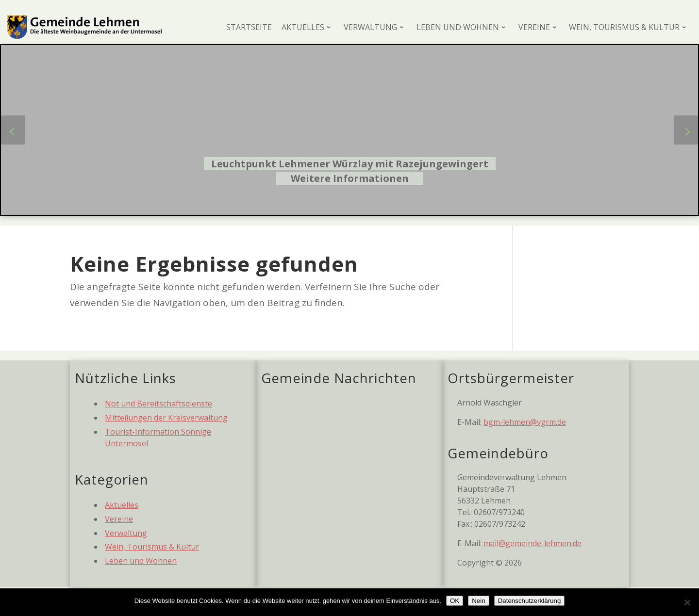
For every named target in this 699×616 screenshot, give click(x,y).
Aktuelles (122, 505)
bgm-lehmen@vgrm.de (525, 422)
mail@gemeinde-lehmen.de (533, 543)
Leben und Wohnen (141, 561)
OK (455, 601)
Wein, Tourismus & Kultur (152, 547)
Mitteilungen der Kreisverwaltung (166, 418)
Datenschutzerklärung (530, 601)
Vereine (119, 519)
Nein (478, 601)
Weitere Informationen (350, 178)
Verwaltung (126, 533)
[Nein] (687, 602)
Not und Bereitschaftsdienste (158, 404)
